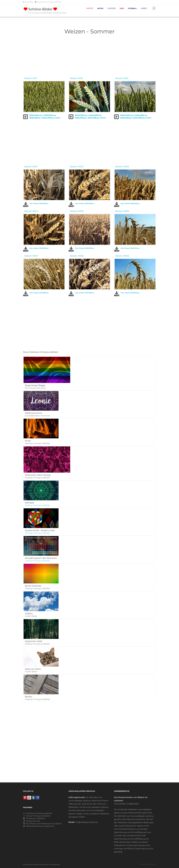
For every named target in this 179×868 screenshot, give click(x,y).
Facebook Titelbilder (34, 818)
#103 (126, 78)
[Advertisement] (90, 56)
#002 (81, 167)
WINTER (90, 8)
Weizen (28, 78)
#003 (126, 167)
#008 (81, 256)
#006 (126, 211)
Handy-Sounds (32, 821)
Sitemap (142, 864)
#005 (81, 211)
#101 (35, 78)
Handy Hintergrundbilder (37, 816)
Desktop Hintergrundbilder (38, 813)
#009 (126, 256)
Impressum (152, 864)
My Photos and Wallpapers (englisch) (42, 824)
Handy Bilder (28, 2)
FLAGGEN (111, 8)
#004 (35, 211)
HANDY (144, 8)
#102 (80, 78)
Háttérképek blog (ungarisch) (39, 826)
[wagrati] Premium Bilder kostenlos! (48, 2)
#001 (35, 167)
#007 (35, 256)
